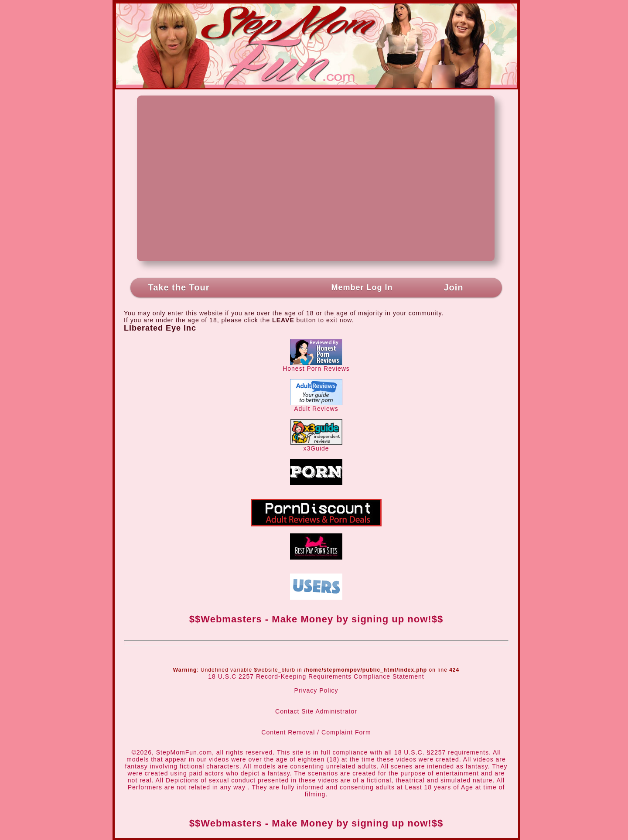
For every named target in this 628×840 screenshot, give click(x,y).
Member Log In (362, 287)
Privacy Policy (316, 690)
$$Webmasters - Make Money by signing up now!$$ (316, 619)
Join (453, 287)
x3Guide (316, 446)
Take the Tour (179, 287)
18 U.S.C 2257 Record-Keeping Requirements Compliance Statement (316, 676)
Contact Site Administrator (316, 711)
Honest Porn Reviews (316, 366)
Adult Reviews (316, 406)
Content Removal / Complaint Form (316, 732)
